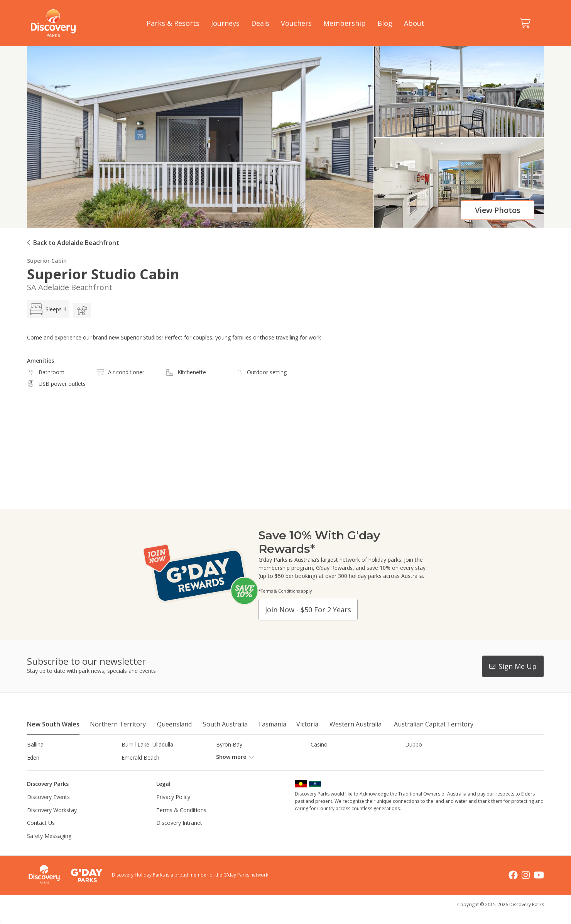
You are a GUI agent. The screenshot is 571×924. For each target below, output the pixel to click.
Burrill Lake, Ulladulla (147, 744)
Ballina (35, 744)
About (414, 23)
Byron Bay (229, 744)
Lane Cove (324, 770)
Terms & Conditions (181, 823)
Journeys (225, 23)
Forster (225, 758)
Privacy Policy (173, 810)
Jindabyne (133, 770)
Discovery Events (48, 810)
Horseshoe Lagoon (51, 770)
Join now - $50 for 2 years (308, 610)
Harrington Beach (427, 758)
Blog (385, 23)
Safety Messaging (49, 849)
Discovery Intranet (179, 836)
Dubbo (414, 744)
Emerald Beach (140, 758)
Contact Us (41, 836)
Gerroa (319, 758)
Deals (260, 23)
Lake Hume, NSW (238, 770)
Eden (33, 758)
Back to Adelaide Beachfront (76, 243)
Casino (319, 744)
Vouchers (296, 23)
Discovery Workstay (52, 823)
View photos (498, 210)
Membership (345, 23)
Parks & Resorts (173, 23)
